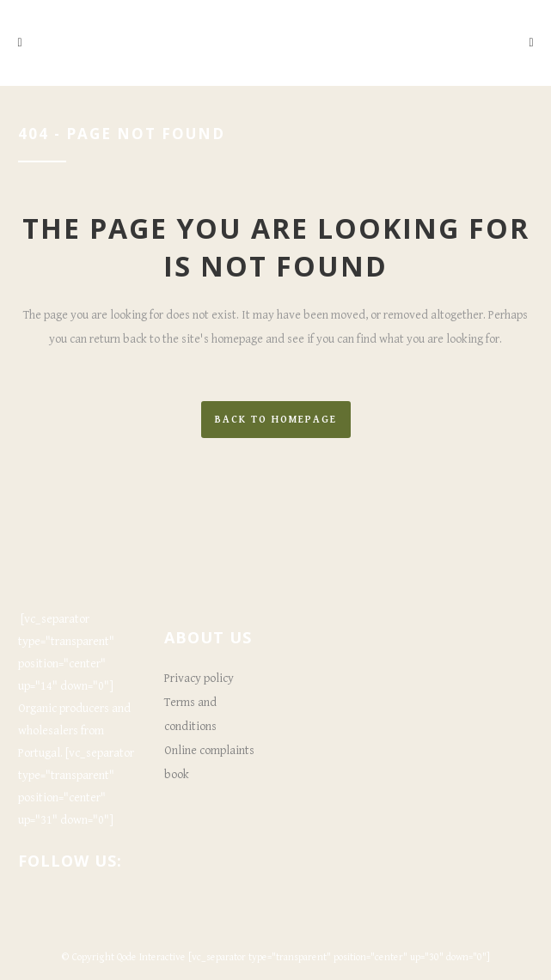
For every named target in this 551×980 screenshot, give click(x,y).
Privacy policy (199, 679)
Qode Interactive (151, 957)
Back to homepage (276, 420)
